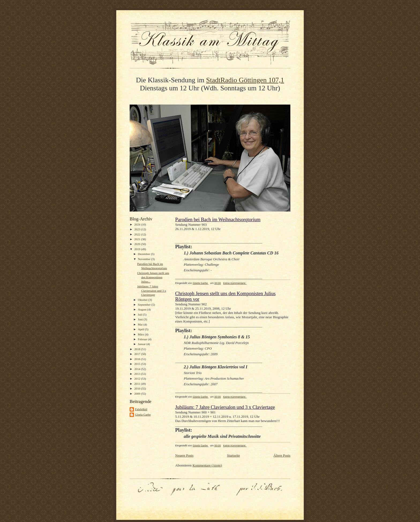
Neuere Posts (184, 455)
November (145, 259)
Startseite (233, 455)
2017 (138, 354)
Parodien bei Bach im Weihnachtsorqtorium (218, 220)
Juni (141, 319)
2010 (138, 388)
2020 (138, 244)
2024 (138, 224)
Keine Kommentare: (235, 283)
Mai (141, 324)
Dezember (145, 254)
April (141, 329)
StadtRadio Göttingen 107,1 (245, 80)
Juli (140, 314)
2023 (138, 229)
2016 (138, 359)
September (145, 305)
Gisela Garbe (143, 414)
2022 (138, 234)
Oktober (143, 300)
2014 (138, 369)
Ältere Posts (282, 455)
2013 (138, 374)
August (143, 309)
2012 (138, 379)
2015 (138, 364)
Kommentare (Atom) (207, 465)
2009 (138, 394)
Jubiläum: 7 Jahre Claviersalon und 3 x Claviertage (152, 290)
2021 (138, 239)
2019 (138, 249)
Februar (143, 339)
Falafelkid (141, 409)
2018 (138, 349)
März (141, 334)
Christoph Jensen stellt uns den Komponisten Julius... (153, 277)
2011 (138, 384)
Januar (142, 344)
